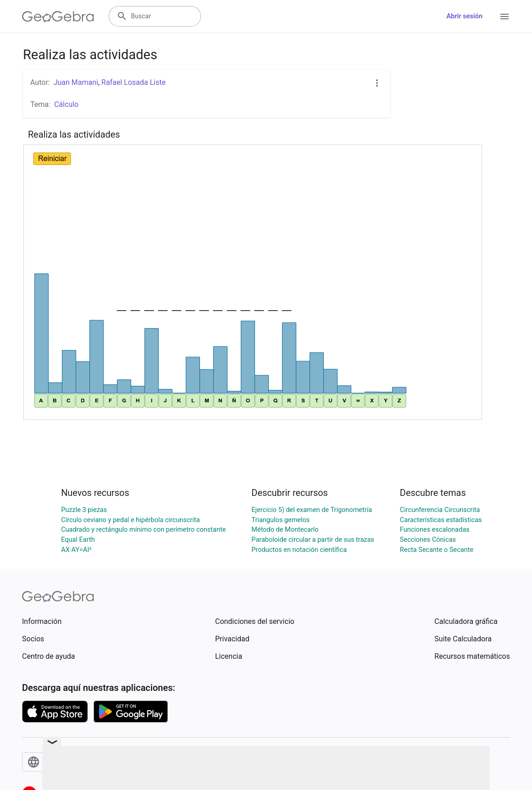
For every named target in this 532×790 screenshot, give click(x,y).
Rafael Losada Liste (133, 82)
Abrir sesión (465, 16)
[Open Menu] (504, 17)
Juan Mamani (76, 82)
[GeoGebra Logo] (58, 17)
